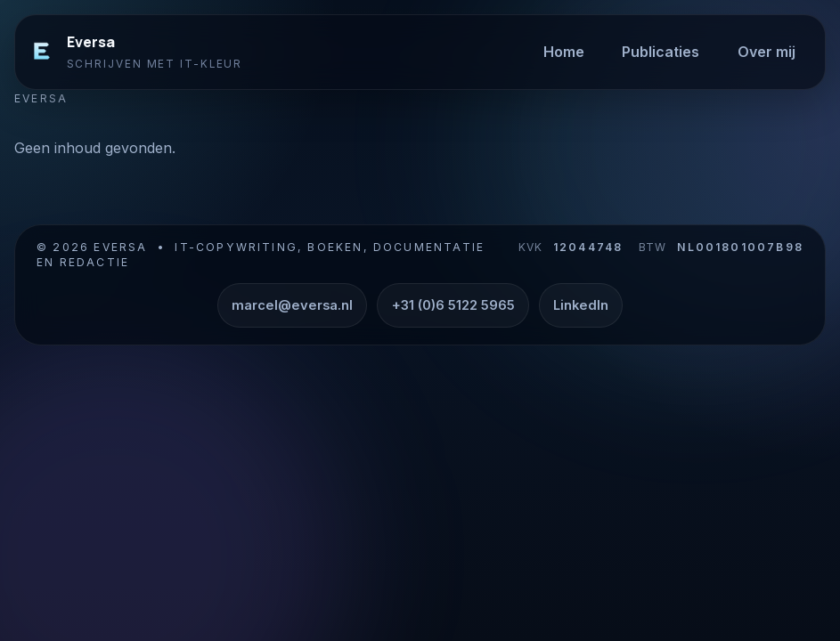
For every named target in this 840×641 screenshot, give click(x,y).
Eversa (91, 42)
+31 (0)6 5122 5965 (453, 305)
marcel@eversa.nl (292, 305)
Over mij (767, 52)
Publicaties (661, 52)
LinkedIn (581, 305)
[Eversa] (42, 52)
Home (564, 52)
